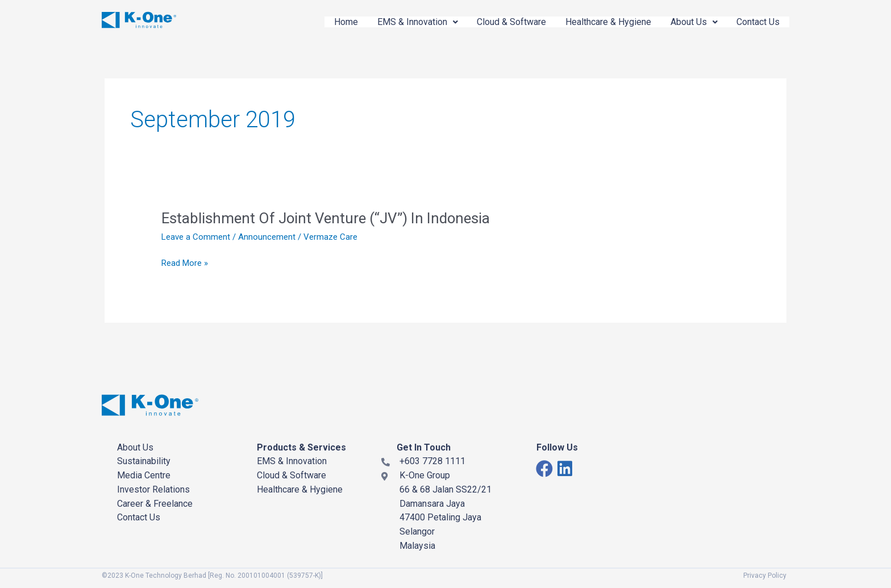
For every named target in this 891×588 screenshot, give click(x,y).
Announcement (267, 237)
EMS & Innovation (406, 22)
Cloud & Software (503, 22)
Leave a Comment (196, 237)
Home (332, 22)
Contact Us (757, 22)
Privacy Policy (765, 576)
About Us (690, 22)
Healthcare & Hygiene (602, 22)
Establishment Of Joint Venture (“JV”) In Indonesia (326, 218)
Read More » (185, 263)
